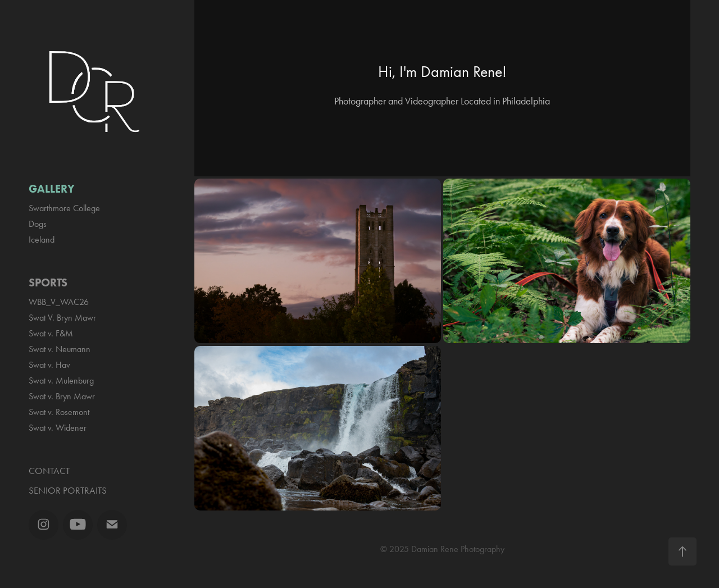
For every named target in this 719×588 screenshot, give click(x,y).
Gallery (52, 189)
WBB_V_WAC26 (59, 302)
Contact (49, 471)
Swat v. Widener (58, 428)
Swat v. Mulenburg (61, 380)
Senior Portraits (68, 490)
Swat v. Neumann (60, 349)
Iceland (42, 240)
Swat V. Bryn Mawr (62, 318)
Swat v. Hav (49, 365)
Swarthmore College (64, 208)
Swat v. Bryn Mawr (62, 396)
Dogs (38, 224)
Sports (48, 282)
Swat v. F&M (51, 333)
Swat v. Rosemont (59, 412)
